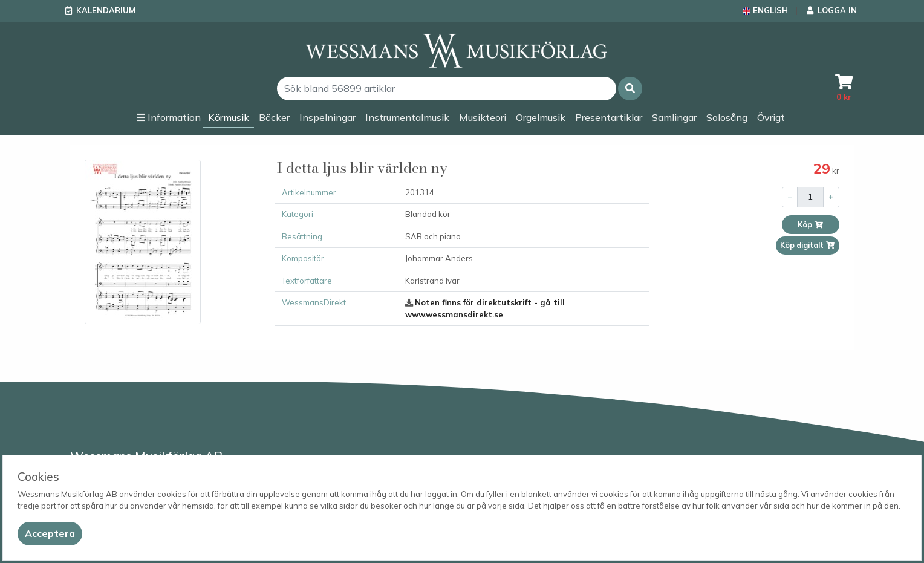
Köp (811, 225)
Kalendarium (106, 10)
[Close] (50, 534)
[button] (630, 89)
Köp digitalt (808, 245)
